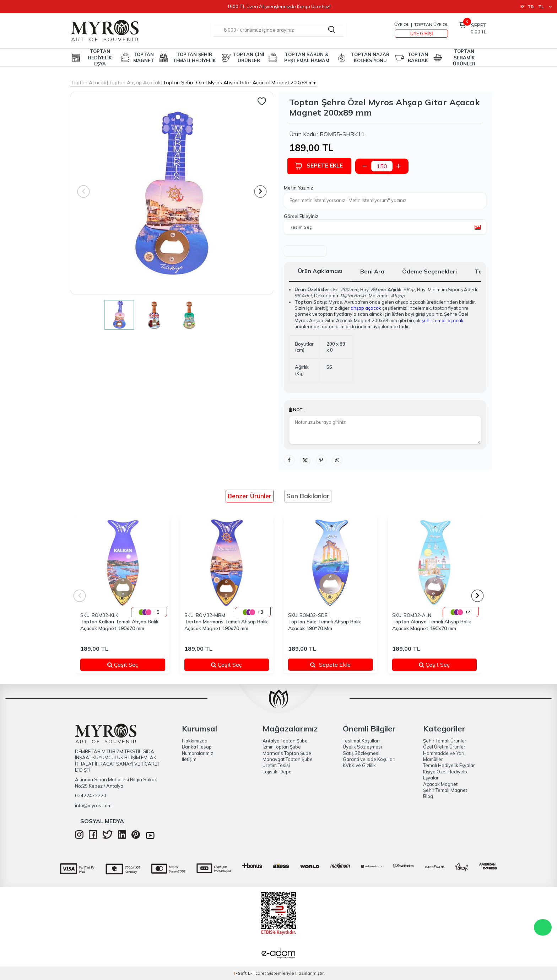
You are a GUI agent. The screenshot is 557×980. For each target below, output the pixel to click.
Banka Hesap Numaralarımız (198, 750)
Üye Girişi (421, 33)
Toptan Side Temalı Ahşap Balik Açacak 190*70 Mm (325, 625)
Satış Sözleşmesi (361, 753)
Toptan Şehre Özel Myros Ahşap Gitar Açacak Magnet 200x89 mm (240, 82)
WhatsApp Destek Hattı (543, 927)
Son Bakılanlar (308, 496)
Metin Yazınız (298, 188)
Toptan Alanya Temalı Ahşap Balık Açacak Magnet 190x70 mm (432, 625)
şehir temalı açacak (443, 320)
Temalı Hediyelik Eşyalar (449, 765)
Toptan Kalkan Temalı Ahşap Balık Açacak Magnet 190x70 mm (119, 625)
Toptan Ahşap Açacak (135, 82)
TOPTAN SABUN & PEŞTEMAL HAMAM (307, 57)
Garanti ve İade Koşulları (369, 759)
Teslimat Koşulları (361, 741)
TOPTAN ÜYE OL (431, 24)
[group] (172, 193)
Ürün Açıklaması (320, 271)
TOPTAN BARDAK (418, 57)
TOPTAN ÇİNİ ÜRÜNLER (249, 57)
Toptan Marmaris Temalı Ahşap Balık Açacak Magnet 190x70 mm (226, 625)
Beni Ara (372, 271)
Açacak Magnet (440, 784)
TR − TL (536, 7)
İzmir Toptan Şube (282, 747)
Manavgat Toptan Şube (288, 759)
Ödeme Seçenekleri (429, 271)
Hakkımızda (195, 741)
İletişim (189, 759)
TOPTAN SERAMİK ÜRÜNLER (464, 58)
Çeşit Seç (132, 665)
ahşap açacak (366, 308)
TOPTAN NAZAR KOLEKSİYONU (370, 57)
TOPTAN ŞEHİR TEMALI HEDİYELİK (194, 57)
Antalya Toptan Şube (285, 741)
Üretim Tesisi (276, 765)
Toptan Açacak (88, 82)
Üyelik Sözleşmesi (362, 747)
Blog (428, 796)
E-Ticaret (257, 973)
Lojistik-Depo (277, 772)
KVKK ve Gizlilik (359, 765)
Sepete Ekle (320, 166)
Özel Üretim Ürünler (444, 747)
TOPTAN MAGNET (144, 57)
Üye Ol (402, 24)
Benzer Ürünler (250, 496)
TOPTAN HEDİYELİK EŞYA (100, 58)
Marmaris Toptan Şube (287, 753)
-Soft (240, 973)
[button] (261, 191)
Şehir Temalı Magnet (445, 790)
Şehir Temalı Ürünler (445, 741)
